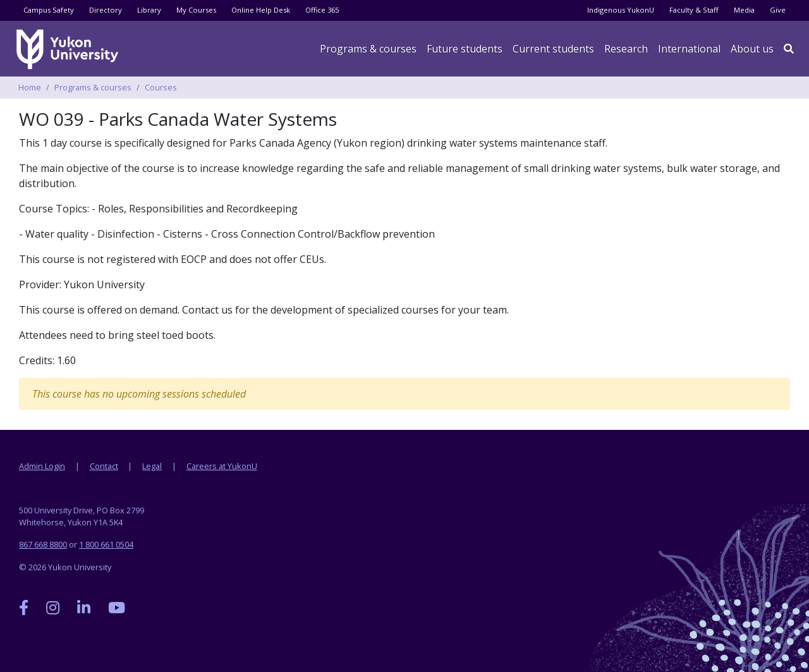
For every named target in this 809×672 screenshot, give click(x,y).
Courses (161, 87)
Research (626, 49)
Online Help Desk (261, 10)
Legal (152, 466)
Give (778, 10)
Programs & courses (368, 49)
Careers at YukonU (222, 466)
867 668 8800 (43, 544)
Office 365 (322, 10)
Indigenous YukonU (621, 10)
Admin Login (42, 466)
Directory (106, 10)
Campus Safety (49, 10)
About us (752, 49)
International (689, 49)
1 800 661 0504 (106, 544)
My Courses (196, 10)
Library (149, 10)
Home (30, 87)
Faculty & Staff (694, 10)
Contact (104, 466)
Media (744, 10)
